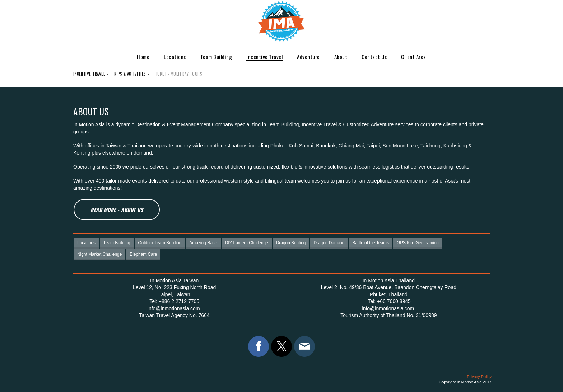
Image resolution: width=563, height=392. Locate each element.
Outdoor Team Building (160, 243)
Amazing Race (203, 243)
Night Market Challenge (99, 254)
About (341, 57)
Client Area (414, 57)
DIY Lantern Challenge (247, 243)
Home (143, 57)
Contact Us (374, 57)
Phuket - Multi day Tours (177, 74)
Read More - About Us (117, 210)
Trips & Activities (129, 74)
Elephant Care (143, 254)
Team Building (216, 57)
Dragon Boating (291, 243)
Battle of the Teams (371, 243)
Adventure (308, 57)
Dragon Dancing (329, 243)
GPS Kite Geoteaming (418, 243)
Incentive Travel (264, 57)
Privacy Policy (479, 377)
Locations (175, 57)
